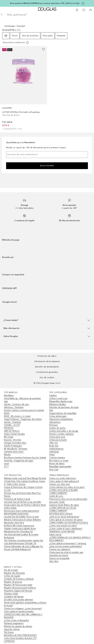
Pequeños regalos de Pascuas (18, 591)
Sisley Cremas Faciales (14, 434)
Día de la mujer (11, 570)
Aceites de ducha (57, 428)
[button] (47, 320)
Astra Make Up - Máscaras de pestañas (22, 398)
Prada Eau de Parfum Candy (17, 499)
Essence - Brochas (13, 440)
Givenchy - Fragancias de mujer (19, 461)
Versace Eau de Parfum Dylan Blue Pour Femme (22, 495)
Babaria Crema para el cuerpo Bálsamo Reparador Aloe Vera (22, 521)
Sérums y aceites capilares (62, 434)
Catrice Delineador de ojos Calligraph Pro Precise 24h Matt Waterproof (24, 548)
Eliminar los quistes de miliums (18, 626)
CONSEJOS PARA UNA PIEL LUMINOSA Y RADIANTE (23, 616)
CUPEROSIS (9, 641)
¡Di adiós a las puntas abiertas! (19, 600)
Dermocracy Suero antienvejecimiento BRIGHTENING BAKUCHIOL (22, 512)
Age (6, 401)
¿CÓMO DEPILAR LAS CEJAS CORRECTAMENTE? (63, 509)
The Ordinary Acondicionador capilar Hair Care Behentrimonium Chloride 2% (24, 542)
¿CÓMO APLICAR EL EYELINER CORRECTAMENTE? (64, 492)
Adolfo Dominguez (13, 446)
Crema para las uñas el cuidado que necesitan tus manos (66, 554)
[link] (23, 88)
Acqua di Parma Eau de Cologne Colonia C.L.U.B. (23, 489)
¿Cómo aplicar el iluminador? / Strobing (68, 543)
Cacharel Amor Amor (14, 452)
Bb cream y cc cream (59, 461)
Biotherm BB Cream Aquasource (19, 526)
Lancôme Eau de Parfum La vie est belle (23, 502)
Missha (7, 455)
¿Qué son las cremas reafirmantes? (66, 546)
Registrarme (47, 166)
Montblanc (9, 395)
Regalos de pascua (13, 582)
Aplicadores (55, 422)
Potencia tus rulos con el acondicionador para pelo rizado (68, 500)
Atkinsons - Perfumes (14, 407)
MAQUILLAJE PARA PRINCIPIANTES (20, 635)
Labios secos (55, 535)
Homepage (10, 26)
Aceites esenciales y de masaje (64, 431)
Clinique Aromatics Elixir (15, 443)
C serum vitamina (57, 458)
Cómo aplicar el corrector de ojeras (66, 520)
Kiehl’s (7, 413)
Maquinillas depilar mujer (61, 401)
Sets (51, 410)
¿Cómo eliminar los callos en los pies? (67, 487)
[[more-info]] (16, 43)
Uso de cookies (47, 377)
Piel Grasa (9, 632)
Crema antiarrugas (58, 416)
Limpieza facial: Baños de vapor (64, 505)
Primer (52, 455)
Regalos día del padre (14, 573)
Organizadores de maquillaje (63, 413)
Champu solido (11, 594)
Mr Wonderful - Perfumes (16, 449)
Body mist (54, 446)
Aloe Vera (54, 561)
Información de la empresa (47, 361)
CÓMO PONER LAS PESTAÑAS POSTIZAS (69, 523)
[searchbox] (47, 15)
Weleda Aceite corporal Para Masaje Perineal (25, 478)
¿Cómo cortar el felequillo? (17, 620)
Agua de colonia (12, 629)
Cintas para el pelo (58, 440)
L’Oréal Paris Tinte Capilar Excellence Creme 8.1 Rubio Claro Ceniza (25, 483)
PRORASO (9, 428)
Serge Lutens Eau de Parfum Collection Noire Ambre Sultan (25, 506)
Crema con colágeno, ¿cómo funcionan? (23, 609)
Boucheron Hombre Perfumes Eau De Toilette (25, 458)
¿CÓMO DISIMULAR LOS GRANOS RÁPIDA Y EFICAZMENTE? (70, 539)
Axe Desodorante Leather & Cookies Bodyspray (21, 536)
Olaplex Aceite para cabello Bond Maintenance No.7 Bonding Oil (20, 530)
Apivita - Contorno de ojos (16, 404)
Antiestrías (54, 452)
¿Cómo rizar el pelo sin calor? (63, 526)
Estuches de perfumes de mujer (64, 407)
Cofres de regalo (12, 576)
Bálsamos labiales (58, 404)
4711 (6, 467)
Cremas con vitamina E (60, 549)
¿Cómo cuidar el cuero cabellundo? (66, 529)
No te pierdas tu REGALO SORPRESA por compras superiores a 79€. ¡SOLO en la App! (45, 3)
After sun (54, 443)
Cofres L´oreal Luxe (58, 398)
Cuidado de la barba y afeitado (19, 579)
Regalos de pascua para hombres (20, 588)
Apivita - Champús (12, 422)
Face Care (54, 469)
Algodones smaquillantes (61, 419)
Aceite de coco (56, 496)
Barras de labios (57, 464)
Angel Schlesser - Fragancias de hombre (23, 419)
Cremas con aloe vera (59, 484)
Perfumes (54, 425)
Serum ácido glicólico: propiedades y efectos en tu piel (25, 604)
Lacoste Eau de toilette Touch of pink (21, 517)
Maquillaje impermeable (60, 467)
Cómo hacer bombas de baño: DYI (20, 638)
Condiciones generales (47, 372)
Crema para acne (57, 437)
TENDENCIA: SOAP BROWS (62, 532)
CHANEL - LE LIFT (12, 425)
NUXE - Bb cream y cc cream (17, 416)
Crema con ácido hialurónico (63, 478)
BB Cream (9, 437)
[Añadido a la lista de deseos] (44, 49)
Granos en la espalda (59, 558)
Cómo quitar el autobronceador (19, 611)
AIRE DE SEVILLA (12, 431)
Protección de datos (47, 356)
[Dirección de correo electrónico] (47, 155)
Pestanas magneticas (14, 623)
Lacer (7, 464)
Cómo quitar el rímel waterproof (64, 481)
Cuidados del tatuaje (14, 597)
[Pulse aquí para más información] (83, 3)
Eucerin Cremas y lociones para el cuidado (24, 410)
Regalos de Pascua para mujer (18, 585)
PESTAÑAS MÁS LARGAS (61, 514)
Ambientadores (56, 449)
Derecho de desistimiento (47, 367)
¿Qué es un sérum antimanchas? (64, 517)
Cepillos (53, 395)
